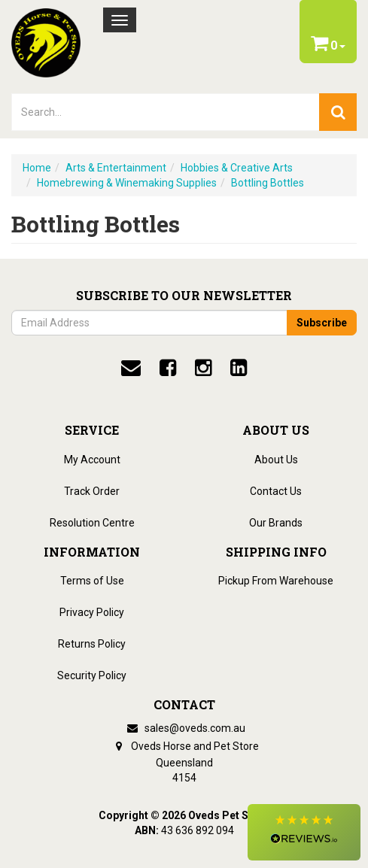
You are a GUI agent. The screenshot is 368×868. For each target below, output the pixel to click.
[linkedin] (239, 368)
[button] (304, 832)
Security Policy (92, 675)
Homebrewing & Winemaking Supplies (127, 183)
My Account (92, 460)
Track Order (92, 491)
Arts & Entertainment (116, 168)
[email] (131, 368)
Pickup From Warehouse (276, 581)
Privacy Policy (92, 612)
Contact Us (276, 491)
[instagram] (203, 368)
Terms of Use (92, 581)
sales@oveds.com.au (184, 728)
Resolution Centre (92, 523)
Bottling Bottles (268, 183)
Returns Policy (92, 644)
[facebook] (168, 368)
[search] (338, 112)
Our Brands (276, 523)
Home (37, 168)
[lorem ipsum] (166, 112)
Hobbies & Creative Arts (237, 168)
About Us (276, 460)
